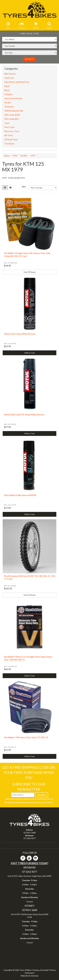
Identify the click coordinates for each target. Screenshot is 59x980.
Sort (24, 187)
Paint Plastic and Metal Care (17, 82)
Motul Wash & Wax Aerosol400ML (20, 495)
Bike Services (10, 74)
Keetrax (35, 976)
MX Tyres (9, 135)
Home (7, 156)
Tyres (7, 123)
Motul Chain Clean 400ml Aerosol (20, 334)
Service (8, 102)
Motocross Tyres (12, 131)
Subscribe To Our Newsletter (29, 787)
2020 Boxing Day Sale (14, 111)
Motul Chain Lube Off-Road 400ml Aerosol (24, 414)
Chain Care (9, 78)
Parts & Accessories (13, 98)
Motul (7, 90)
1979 (33, 156)
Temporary (9, 107)
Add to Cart (30, 353)
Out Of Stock (30, 272)
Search (30, 59)
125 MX (24, 156)
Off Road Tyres (11, 139)
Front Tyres (10, 127)
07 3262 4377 (30, 838)
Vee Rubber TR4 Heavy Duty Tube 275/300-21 (26, 737)
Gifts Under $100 (12, 115)
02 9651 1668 (30, 833)
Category (9, 94)
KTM (15, 156)
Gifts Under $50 (11, 119)
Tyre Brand (9, 144)
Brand (7, 86)
